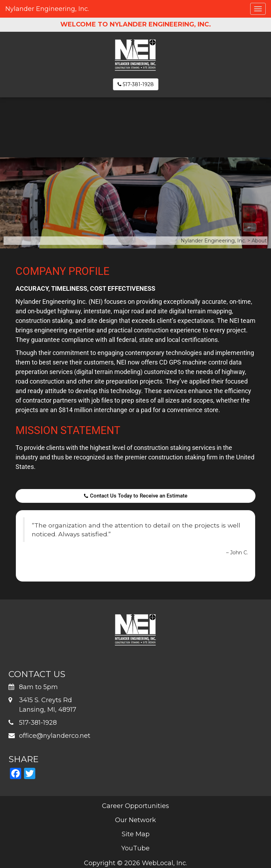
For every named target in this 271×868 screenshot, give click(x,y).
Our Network (135, 820)
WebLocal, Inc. (164, 863)
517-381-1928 (136, 84)
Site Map (136, 834)
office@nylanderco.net (55, 736)
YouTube (135, 848)
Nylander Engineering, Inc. (47, 9)
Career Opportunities (135, 806)
